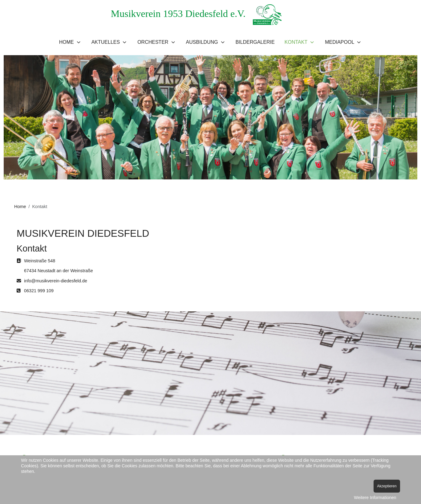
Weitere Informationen (375, 498)
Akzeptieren (387, 486)
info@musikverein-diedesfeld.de (56, 281)
